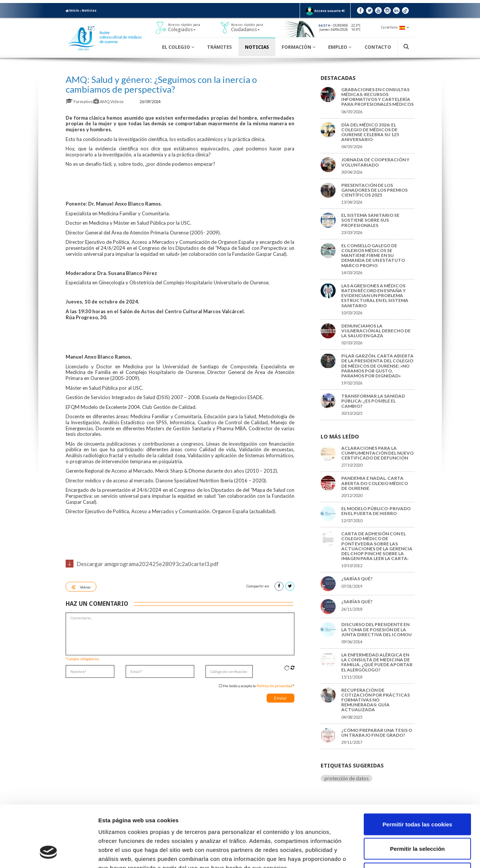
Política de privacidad (274, 686)
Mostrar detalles (403, 853)
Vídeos (117, 101)
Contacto (378, 47)
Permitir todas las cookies (417, 770)
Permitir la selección (417, 794)
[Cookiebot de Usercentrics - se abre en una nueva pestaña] (49, 853)
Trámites (219, 47)
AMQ (102, 101)
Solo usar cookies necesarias (417, 819)
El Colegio (178, 47)
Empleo (340, 47)
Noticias (89, 11)
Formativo (79, 101)
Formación (298, 47)
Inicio (72, 11)
